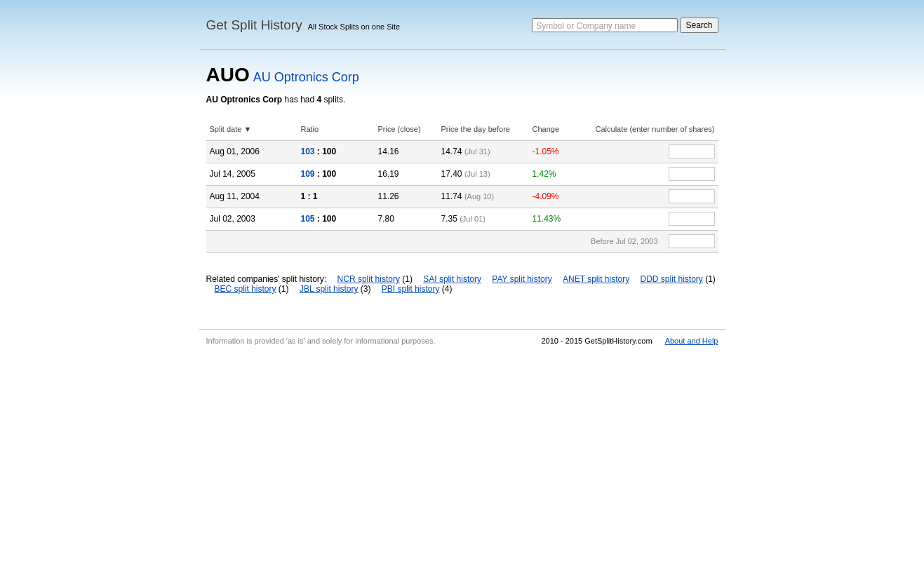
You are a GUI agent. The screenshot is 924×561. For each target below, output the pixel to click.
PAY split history (522, 279)
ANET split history (596, 279)
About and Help (692, 341)
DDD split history (672, 279)
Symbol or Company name (586, 26)
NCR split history (369, 279)
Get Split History (254, 25)
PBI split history (411, 289)
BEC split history (246, 289)
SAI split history (452, 279)
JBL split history (329, 289)
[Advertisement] (462, 456)
